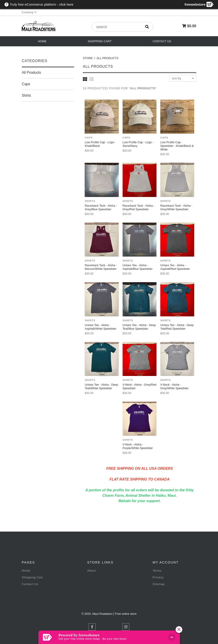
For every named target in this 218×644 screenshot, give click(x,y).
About (91, 571)
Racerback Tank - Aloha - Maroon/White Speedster (101, 267)
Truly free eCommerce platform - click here (42, 4)
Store (88, 58)
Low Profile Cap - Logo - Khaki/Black (100, 144)
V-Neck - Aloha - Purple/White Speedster (138, 446)
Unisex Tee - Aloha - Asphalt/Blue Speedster (138, 267)
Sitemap (159, 584)
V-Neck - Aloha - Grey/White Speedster (174, 386)
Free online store (126, 614)
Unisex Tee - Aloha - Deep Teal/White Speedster (101, 386)
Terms (157, 571)
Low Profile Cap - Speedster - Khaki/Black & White (177, 146)
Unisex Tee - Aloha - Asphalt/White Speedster (100, 327)
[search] (147, 27)
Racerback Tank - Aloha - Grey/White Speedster (176, 207)
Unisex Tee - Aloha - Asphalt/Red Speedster (175, 267)
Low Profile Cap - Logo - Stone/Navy (138, 144)
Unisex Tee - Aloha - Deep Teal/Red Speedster (177, 327)
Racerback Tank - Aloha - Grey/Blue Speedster (101, 207)
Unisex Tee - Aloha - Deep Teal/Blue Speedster (139, 327)
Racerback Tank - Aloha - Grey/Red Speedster (139, 207)
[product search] (117, 27)
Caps (26, 84)
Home (42, 41)
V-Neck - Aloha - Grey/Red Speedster (140, 386)
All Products (31, 73)
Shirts (26, 95)
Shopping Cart (100, 41)
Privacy (158, 577)
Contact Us (162, 41)
